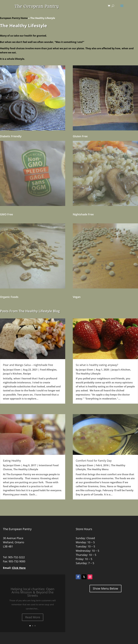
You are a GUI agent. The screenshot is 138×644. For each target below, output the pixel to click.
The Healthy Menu (98, 469)
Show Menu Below (105, 588)
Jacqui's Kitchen (12, 374)
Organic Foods (9, 297)
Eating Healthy (12, 461)
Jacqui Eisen (13, 370)
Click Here (19, 568)
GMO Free (6, 214)
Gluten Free (80, 136)
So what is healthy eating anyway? (97, 365)
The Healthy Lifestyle (26, 469)
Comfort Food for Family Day (94, 461)
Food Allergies (48, 370)
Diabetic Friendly (11, 136)
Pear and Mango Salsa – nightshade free (28, 365)
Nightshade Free (83, 214)
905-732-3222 (16, 557)
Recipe (27, 374)
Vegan (77, 297)
